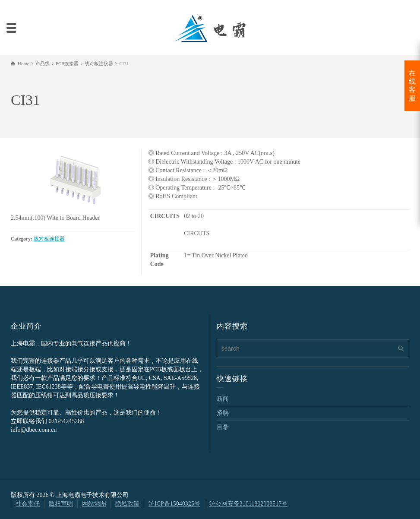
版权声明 (61, 504)
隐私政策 (127, 504)
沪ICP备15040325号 (174, 504)
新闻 (223, 399)
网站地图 (94, 504)
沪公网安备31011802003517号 (248, 504)
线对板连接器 (49, 239)
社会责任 (28, 504)
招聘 (223, 413)
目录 (223, 427)
